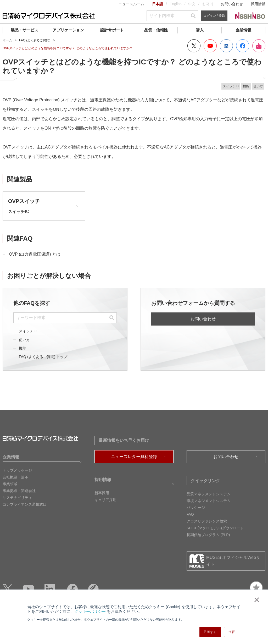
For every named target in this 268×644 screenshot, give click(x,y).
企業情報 (243, 30)
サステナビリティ (17, 498)
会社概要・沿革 (15, 477)
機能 (23, 348)
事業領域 (10, 484)
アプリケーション (68, 30)
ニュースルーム (131, 4)
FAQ (190, 514)
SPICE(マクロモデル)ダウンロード (215, 528)
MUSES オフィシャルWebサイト (233, 561)
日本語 (158, 4)
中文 (192, 4)
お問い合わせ (232, 4)
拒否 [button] (232, 632)
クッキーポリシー (90, 612)
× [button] (256, 600)
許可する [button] (210, 632)
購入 (200, 30)
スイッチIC (28, 331)
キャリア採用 (105, 500)
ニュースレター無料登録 (134, 457)
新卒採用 (102, 493)
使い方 (24, 340)
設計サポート (112, 30)
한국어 (208, 4)
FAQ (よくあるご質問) (35, 40)
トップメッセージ (17, 470)
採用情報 (258, 4)
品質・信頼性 (156, 30)
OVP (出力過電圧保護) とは (35, 254)
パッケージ (196, 508)
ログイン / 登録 (214, 16)
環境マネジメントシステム (209, 501)
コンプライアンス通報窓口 (25, 504)
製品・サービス (24, 30)
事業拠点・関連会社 (19, 491)
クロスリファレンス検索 (207, 521)
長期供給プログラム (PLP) (208, 535)
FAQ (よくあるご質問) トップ (43, 357)
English (176, 4)
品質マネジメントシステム (209, 494)
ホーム (7, 40)
